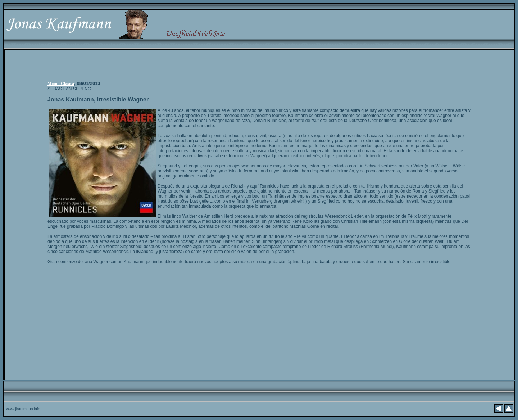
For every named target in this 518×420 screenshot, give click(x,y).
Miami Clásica (61, 83)
